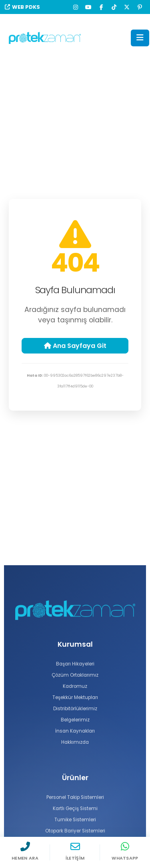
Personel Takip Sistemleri (75, 797)
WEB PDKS (22, 7)
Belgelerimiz (75, 720)
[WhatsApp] (125, 852)
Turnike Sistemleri (75, 820)
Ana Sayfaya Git (75, 346)
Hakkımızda (75, 742)
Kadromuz (75, 686)
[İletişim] (75, 852)
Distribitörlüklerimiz (75, 709)
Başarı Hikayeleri (75, 664)
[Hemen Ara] (25, 852)
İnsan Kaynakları (75, 731)
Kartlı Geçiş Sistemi (75, 808)
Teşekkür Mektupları (75, 697)
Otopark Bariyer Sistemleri (75, 831)
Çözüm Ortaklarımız (75, 675)
